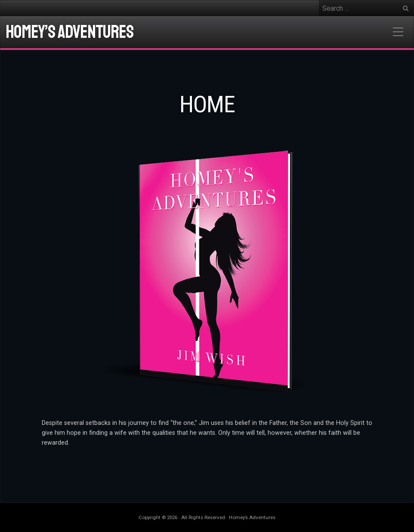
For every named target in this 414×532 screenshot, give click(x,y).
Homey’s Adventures (70, 32)
